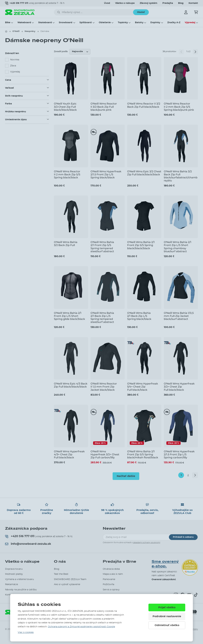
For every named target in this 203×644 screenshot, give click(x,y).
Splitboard (86, 23)
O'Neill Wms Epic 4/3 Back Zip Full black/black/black (71, 385)
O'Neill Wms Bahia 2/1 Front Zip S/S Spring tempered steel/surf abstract (102, 247)
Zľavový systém (149, 3)
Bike (8, 23)
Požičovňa (108, 584)
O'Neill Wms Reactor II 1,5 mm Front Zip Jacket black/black (104, 387)
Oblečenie (105, 23)
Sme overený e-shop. (165, 564)
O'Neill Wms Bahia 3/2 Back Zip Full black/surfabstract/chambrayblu (181, 176)
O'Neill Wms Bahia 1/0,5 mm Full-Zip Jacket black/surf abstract (179, 316)
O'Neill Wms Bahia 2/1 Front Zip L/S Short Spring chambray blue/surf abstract (178, 247)
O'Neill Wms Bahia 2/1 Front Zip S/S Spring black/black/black (141, 245)
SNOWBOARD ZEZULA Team (70, 579)
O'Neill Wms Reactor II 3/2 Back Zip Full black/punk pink (104, 107)
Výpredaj (190, 23)
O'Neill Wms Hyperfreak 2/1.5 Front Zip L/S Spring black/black (106, 174)
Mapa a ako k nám (113, 574)
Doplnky (155, 23)
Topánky (123, 23)
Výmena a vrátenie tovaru (19, 579)
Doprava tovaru (14, 569)
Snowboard (66, 23)
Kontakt (193, 3)
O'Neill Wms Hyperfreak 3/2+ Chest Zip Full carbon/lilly (105, 454)
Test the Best (61, 574)
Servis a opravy (111, 590)
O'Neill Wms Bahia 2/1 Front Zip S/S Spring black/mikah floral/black (143, 454)
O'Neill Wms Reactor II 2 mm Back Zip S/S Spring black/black (67, 174)
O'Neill (16, 31)
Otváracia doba (111, 569)
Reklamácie (11, 584)
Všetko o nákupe (125, 3)
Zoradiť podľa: (61, 52)
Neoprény (30, 31)
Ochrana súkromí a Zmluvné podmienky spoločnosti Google (81, 627)
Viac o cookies (26, 632)
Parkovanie (109, 579)
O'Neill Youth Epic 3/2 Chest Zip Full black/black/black (65, 107)
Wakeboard (24, 23)
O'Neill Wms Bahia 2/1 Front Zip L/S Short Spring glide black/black (69, 316)
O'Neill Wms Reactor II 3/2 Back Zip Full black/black (144, 105)
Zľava (13, 66)
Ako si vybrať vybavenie (67, 584)
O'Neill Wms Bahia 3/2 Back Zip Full (66, 244)
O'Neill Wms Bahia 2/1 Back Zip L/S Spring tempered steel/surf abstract (102, 318)
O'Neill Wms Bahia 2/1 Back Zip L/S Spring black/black (139, 316)
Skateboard (45, 23)
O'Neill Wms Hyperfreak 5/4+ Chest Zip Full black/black (143, 387)
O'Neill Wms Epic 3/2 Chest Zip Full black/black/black (144, 173)
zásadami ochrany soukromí (147, 543)
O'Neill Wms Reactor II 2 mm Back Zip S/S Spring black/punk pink (179, 107)
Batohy (139, 23)
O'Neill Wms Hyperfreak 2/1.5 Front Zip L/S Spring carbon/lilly (179, 454)
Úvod (107, 3)
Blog (181, 3)
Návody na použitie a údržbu (21, 590)
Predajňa (168, 3)
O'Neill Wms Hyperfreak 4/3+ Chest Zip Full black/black (69, 454)
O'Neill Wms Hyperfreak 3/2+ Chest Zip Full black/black (179, 387)
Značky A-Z (174, 23)
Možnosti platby (14, 574)
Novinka (15, 60)
